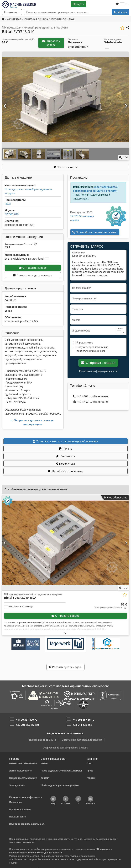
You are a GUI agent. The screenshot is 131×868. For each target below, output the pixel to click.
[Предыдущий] (5, 106)
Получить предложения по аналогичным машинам (93, 349)
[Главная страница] (3, 19)
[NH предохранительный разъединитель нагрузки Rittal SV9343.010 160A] (65, 543)
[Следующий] (126, 106)
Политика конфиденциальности (98, 371)
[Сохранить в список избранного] (122, 28)
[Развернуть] (65, 633)
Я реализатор (85, 343)
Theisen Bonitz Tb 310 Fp (43, 740)
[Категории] (12, 12)
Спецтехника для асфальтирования (82, 740)
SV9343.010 (12, 214)
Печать (65, 449)
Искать (121, 12)
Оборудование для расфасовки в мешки (65, 748)
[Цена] (111, 606)
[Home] (14, 19)
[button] (127, 4)
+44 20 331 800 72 (27, 720)
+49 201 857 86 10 (83, 720)
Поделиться (65, 464)
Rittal (8, 204)
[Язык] (122, 4)
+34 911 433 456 (82, 725)
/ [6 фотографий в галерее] (123, 157)
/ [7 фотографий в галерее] (123, 588)
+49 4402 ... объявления (91, 396)
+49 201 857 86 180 (27, 725)
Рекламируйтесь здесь (66, 667)
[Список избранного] (117, 4)
